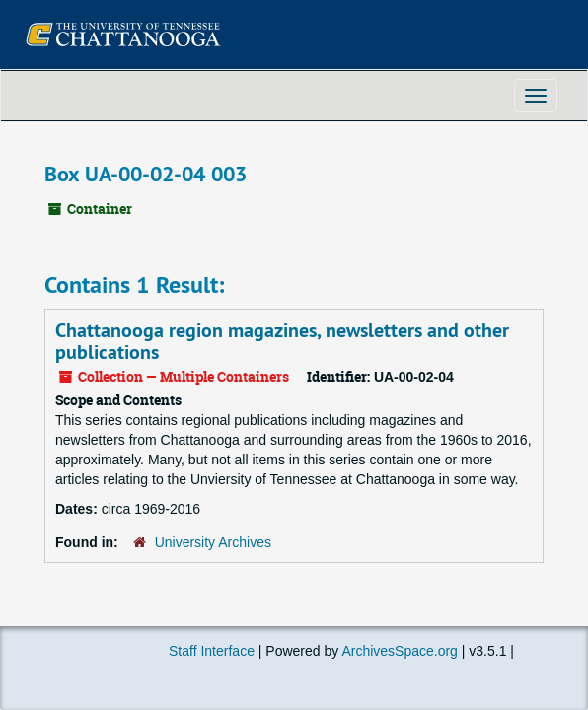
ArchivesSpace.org (400, 651)
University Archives (213, 542)
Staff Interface (212, 651)
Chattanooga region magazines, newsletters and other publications (282, 341)
